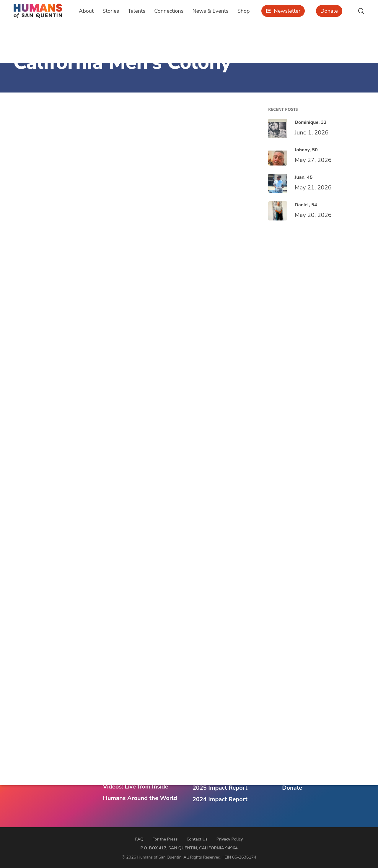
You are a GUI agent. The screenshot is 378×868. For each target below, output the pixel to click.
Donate (292, 788)
